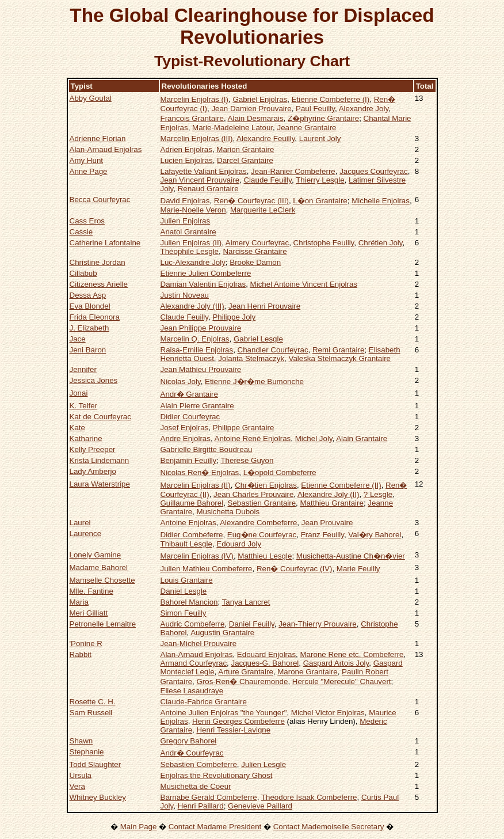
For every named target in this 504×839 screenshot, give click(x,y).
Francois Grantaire (192, 118)
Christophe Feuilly (324, 243)
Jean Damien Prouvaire (251, 109)
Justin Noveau (185, 295)
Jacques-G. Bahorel (265, 663)
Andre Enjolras (186, 439)
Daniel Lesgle (184, 591)
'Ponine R (86, 644)
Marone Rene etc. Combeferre (352, 654)
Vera (77, 786)
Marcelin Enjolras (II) (196, 485)
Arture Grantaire (246, 672)
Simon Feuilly (184, 613)
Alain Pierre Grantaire (197, 406)
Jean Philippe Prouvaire (201, 328)
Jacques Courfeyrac (374, 171)
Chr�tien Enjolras (266, 485)
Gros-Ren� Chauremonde (242, 682)
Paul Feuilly (315, 109)
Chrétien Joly (381, 243)
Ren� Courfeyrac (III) (251, 201)
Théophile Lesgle (190, 251)
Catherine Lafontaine (105, 243)
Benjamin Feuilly (189, 460)
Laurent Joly (320, 138)
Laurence (86, 534)
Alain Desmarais (256, 118)
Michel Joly (314, 439)
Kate (77, 428)
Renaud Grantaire (208, 189)
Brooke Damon (255, 262)
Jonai (79, 393)
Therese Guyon (247, 460)
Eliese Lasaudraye (192, 691)
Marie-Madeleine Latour (232, 128)
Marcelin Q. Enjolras (195, 339)
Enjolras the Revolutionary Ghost (217, 775)
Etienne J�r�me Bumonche (254, 381)
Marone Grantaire (307, 672)
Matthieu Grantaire (332, 503)
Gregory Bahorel (189, 741)
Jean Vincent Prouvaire (200, 180)
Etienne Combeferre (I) (331, 99)
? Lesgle (378, 494)
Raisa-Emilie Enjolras (197, 350)
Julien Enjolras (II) (191, 243)
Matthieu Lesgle (265, 556)
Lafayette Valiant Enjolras (204, 171)
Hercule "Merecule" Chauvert (342, 682)
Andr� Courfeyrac (192, 753)
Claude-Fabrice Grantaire (204, 702)
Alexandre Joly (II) (328, 494)
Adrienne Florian (98, 138)
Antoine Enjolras (188, 523)
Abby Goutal (91, 98)
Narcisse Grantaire (255, 251)
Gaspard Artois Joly (336, 663)
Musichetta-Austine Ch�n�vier (351, 556)
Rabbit (81, 654)
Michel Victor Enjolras (328, 713)
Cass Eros (87, 221)
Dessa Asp (88, 295)
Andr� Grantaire (189, 394)
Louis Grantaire (187, 580)
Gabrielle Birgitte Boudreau (207, 449)
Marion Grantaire (245, 149)
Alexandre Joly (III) (192, 306)
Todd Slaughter (96, 764)
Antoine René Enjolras (253, 439)
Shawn (81, 741)
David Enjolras (185, 201)
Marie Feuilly (358, 569)
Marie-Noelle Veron (193, 210)
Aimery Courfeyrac (257, 243)
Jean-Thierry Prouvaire (318, 624)
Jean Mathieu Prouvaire (201, 369)
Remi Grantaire (338, 350)
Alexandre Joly (364, 109)
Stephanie (87, 752)
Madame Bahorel (99, 567)
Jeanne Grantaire (307, 128)
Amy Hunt (87, 160)
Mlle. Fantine (91, 591)
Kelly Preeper (93, 449)
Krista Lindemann (100, 460)
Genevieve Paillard (260, 806)
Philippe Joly (234, 317)
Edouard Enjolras (266, 654)
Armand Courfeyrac (194, 663)
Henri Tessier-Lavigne (233, 730)
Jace (78, 339)
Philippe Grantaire (244, 428)
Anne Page (89, 171)
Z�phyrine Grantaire (323, 118)
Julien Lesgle (264, 764)
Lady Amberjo (93, 471)
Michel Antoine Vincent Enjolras (304, 284)
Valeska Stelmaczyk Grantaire (339, 358)
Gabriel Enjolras (260, 99)
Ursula (81, 775)
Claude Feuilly (267, 180)
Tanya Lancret (246, 602)
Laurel (80, 523)
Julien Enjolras (186, 221)
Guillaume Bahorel (192, 503)
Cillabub (83, 273)
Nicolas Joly (181, 381)
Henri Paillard (201, 806)
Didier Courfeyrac (190, 417)
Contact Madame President (215, 827)
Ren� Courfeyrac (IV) (295, 569)
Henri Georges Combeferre (238, 721)
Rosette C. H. (93, 702)
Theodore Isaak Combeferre (309, 797)
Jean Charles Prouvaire (253, 494)
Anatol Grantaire (188, 232)
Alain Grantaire (362, 439)
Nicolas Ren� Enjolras (200, 472)
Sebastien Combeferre (199, 764)
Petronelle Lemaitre (103, 624)
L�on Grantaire (320, 201)
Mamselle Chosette (102, 580)
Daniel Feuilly (252, 624)
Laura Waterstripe (100, 484)
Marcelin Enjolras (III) (197, 138)
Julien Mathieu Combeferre (207, 569)
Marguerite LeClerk (263, 210)
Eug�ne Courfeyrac (262, 535)
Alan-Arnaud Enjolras (106, 149)
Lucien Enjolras (187, 160)
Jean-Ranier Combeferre (293, 171)
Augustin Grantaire (222, 633)
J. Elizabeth (89, 328)
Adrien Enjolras (186, 149)
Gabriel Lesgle (258, 339)
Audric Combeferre (193, 624)
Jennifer (83, 369)
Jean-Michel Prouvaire (199, 644)
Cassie (81, 232)
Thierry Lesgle (320, 180)
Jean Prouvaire (327, 523)
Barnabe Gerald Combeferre (209, 797)
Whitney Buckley (98, 797)
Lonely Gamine (96, 555)
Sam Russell (91, 713)
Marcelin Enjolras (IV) (197, 556)
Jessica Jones (94, 380)
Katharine (86, 439)
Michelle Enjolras (381, 201)
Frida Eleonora (95, 317)
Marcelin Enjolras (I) (195, 99)
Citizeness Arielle (99, 284)
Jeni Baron (88, 350)
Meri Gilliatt (89, 613)
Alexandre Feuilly (266, 138)
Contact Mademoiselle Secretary (329, 827)
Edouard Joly (239, 544)
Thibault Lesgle (186, 544)
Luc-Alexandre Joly (193, 262)
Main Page (139, 827)
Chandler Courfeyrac (273, 350)
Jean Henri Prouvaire (264, 306)
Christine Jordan (98, 262)
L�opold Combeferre (280, 472)
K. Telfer (84, 406)
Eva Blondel (90, 306)
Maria (79, 602)
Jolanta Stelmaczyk (251, 358)
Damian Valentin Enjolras (203, 284)
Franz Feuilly (322, 535)
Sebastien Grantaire (262, 503)
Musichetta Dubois (228, 512)
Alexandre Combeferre (258, 523)
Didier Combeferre (192, 535)
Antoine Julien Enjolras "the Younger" (224, 713)
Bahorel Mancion (189, 602)
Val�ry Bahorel (375, 535)
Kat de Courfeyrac (100, 417)
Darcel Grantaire (245, 160)
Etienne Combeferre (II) (341, 485)
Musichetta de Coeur (196, 786)
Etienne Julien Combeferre (206, 273)
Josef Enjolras (185, 428)
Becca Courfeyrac (100, 200)
